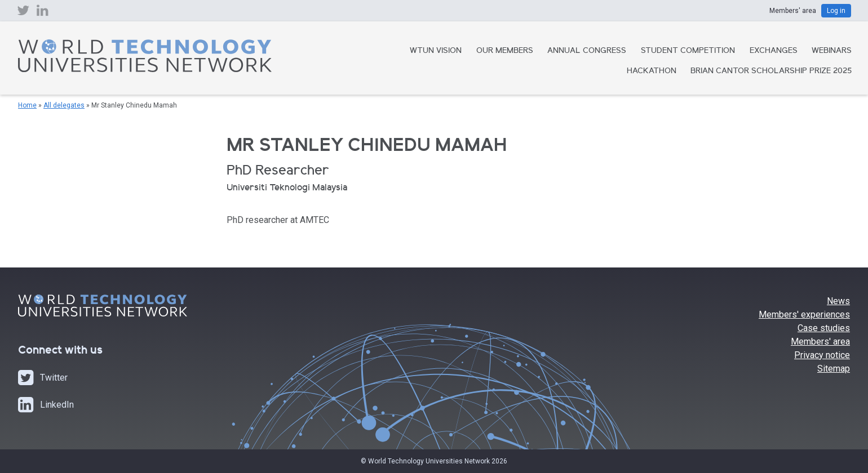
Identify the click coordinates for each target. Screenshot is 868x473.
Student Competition (688, 51)
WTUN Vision (436, 51)
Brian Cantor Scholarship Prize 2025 (771, 72)
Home (27, 105)
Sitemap (834, 369)
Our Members (505, 51)
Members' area (820, 342)
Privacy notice (822, 355)
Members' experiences (804, 314)
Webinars (832, 51)
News (838, 301)
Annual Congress (587, 51)
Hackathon (652, 72)
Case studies (824, 328)
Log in (836, 11)
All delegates (64, 105)
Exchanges (774, 51)
